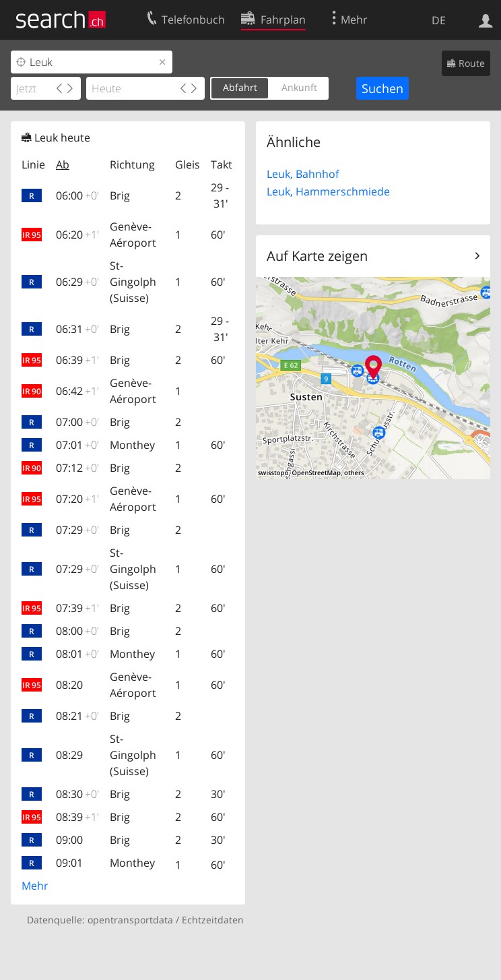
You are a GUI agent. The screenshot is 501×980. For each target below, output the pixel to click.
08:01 (77, 654)
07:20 (77, 499)
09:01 (69, 863)
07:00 (77, 422)
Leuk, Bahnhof (303, 174)
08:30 (77, 794)
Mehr (35, 886)
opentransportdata (130, 920)
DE (439, 20)
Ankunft (299, 87)
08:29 (69, 755)
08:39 (77, 817)
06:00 (77, 195)
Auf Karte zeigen (317, 256)
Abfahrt (240, 87)
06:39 (77, 360)
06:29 (77, 282)
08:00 (77, 631)
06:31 (77, 329)
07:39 (77, 608)
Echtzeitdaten (213, 920)
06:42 (77, 391)
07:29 (77, 530)
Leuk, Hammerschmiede (328, 191)
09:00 (69, 840)
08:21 (77, 716)
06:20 (77, 235)
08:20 (69, 685)
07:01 (77, 445)
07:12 (77, 468)
